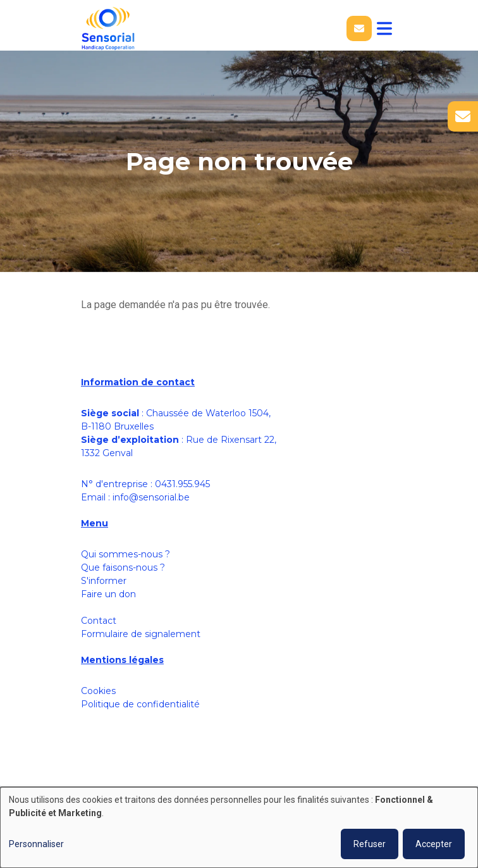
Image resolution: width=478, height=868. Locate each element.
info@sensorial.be (151, 497)
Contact (99, 621)
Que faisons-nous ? (123, 567)
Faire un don (108, 594)
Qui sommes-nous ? (126, 554)
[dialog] (239, 828)
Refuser (370, 844)
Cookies (98, 691)
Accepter (434, 844)
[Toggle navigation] (384, 28)
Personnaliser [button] (36, 844)
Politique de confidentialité (140, 704)
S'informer (104, 581)
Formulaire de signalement (141, 634)
